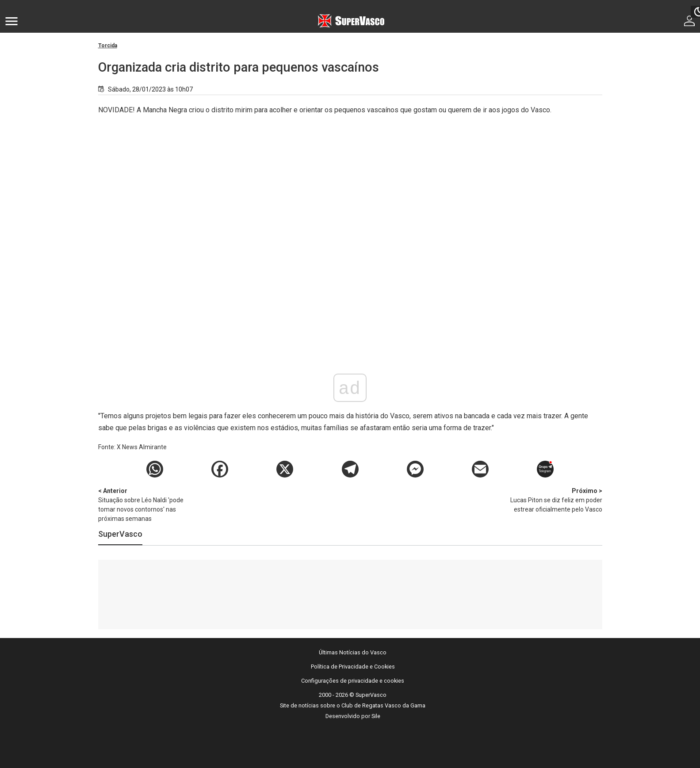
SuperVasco (120, 534)
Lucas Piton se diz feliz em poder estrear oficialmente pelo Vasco (556, 500)
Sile (376, 716)
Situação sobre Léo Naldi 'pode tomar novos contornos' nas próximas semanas (145, 504)
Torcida (108, 46)
